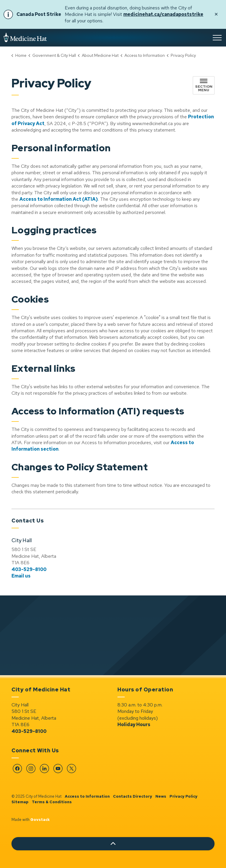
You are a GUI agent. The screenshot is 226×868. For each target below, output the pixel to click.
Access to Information (87, 796)
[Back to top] (113, 844)
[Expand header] (217, 38)
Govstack (40, 820)
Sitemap (20, 802)
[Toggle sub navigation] (204, 85)
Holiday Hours (134, 725)
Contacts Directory (133, 796)
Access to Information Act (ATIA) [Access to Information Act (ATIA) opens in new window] (59, 199)
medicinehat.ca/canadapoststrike (163, 14)
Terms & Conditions (52, 802)
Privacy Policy (183, 796)
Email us (21, 576)
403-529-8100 (29, 569)
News (161, 796)
